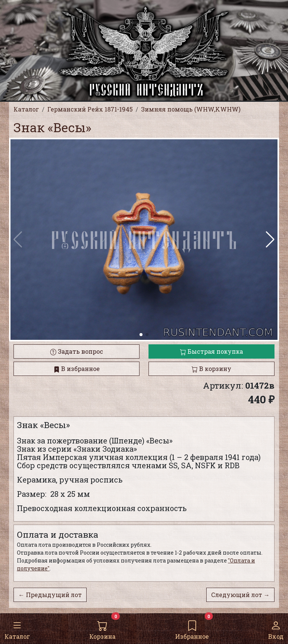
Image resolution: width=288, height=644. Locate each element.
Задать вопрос (77, 351)
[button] (270, 240)
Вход (276, 628)
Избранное (192, 628)
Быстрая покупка (211, 351)
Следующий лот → (240, 595)
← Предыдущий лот (50, 595)
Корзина (102, 628)
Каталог (17, 628)
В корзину (211, 369)
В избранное (77, 369)
